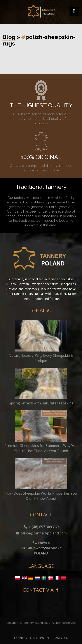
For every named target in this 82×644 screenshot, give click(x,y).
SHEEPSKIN (41, 638)
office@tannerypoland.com (41, 533)
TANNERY (20, 638)
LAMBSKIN (61, 638)
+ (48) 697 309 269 (41, 527)
